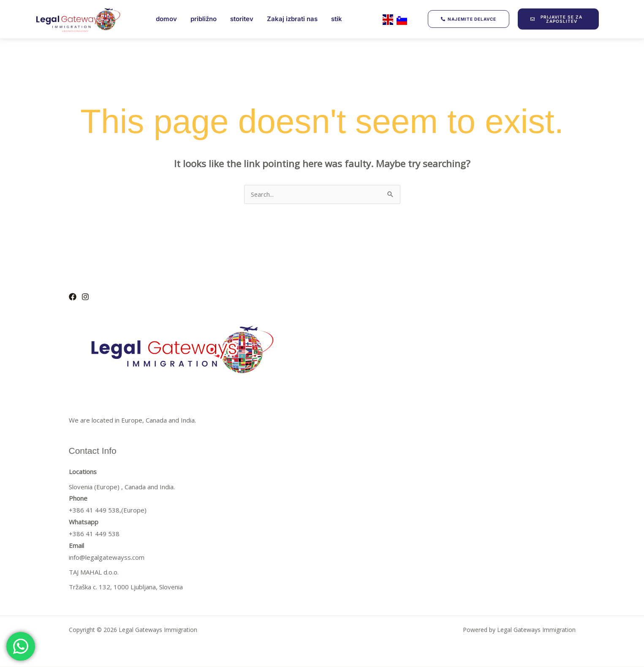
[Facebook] (73, 297)
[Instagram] (85, 297)
